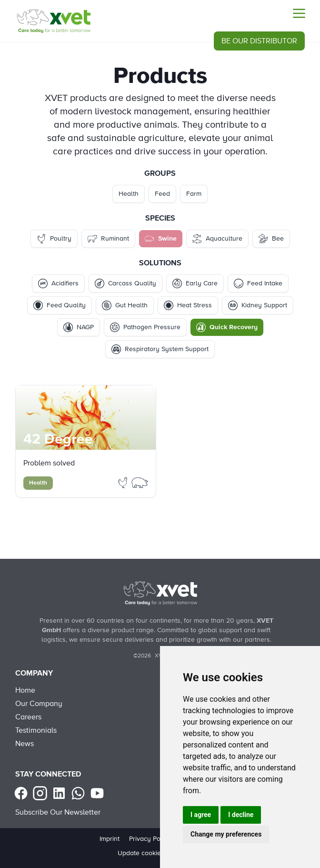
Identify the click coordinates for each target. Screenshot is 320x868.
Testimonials (36, 730)
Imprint (110, 839)
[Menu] (299, 13)
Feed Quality (60, 305)
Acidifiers (58, 283)
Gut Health (125, 305)
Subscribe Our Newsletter (58, 812)
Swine (161, 239)
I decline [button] (241, 815)
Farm (194, 194)
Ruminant (108, 239)
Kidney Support (258, 305)
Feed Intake (258, 283)
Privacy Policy (150, 839)
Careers (28, 717)
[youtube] (97, 793)
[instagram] (40, 793)
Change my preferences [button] (226, 834)
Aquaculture (217, 239)
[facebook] (21, 793)
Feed (162, 194)
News (25, 744)
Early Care (195, 283)
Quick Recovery (227, 327)
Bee (271, 239)
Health (129, 194)
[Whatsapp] (78, 793)
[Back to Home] (160, 593)
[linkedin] (59, 793)
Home (25, 690)
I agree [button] (201, 815)
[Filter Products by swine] (140, 482)
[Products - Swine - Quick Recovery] (53, 21)
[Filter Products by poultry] (124, 482)
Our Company (39, 704)
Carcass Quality (125, 283)
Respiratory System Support (160, 349)
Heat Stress (188, 305)
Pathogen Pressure (145, 327)
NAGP (79, 327)
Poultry (54, 239)
